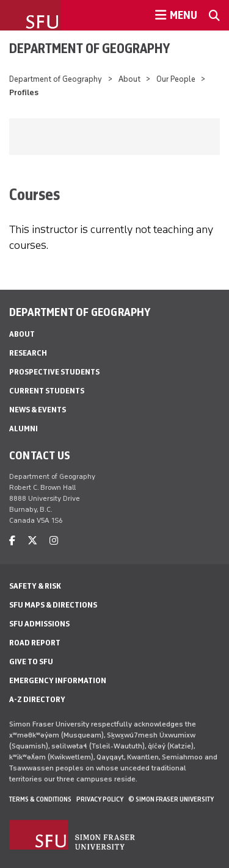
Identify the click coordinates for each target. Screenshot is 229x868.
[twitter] (32, 541)
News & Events (38, 410)
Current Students (47, 391)
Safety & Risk (35, 586)
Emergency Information (58, 680)
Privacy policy (100, 799)
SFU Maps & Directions (53, 605)
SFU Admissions (39, 624)
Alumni (24, 429)
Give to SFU (31, 662)
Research (28, 353)
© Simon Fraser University (171, 799)
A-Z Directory (37, 699)
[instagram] (54, 541)
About (129, 79)
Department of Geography (89, 48)
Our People (176, 79)
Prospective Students (54, 372)
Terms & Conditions (40, 799)
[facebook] (12, 541)
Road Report (35, 643)
